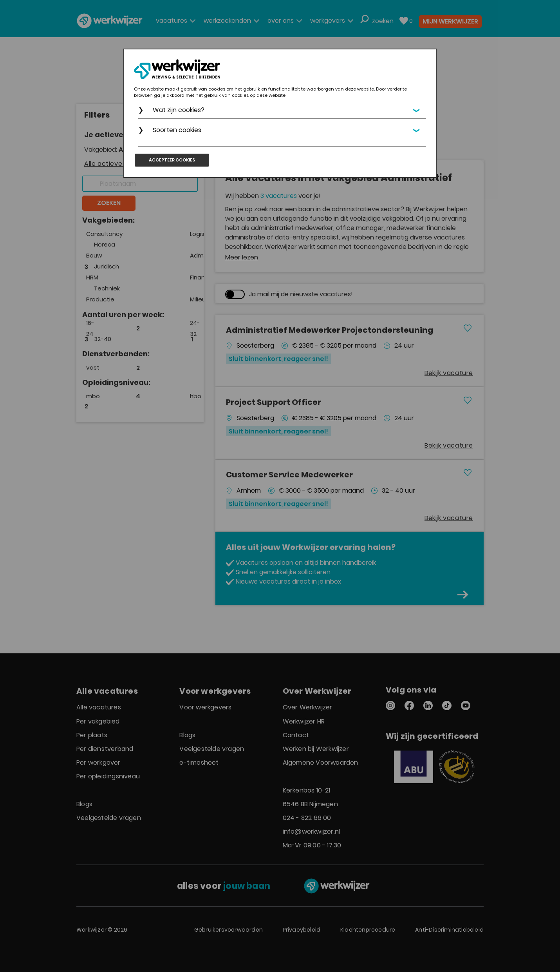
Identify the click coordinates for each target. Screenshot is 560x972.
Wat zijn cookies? (179, 110)
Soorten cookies (177, 130)
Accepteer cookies (172, 160)
